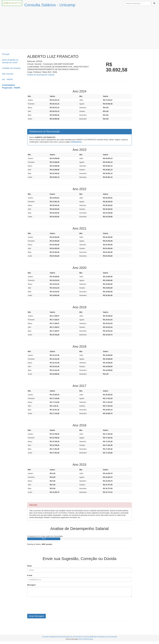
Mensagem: (32, 585)
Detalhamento (76, 142)
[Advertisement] (80, 29)
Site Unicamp (8, 74)
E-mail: (30, 575)
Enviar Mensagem (37, 616)
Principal (6, 54)
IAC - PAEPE (7, 79)
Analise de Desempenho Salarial (41, 75)
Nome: (30, 566)
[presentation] (48, 606)
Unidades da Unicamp (11, 68)
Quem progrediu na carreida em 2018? (10, 61)
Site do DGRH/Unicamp (86, 639)
